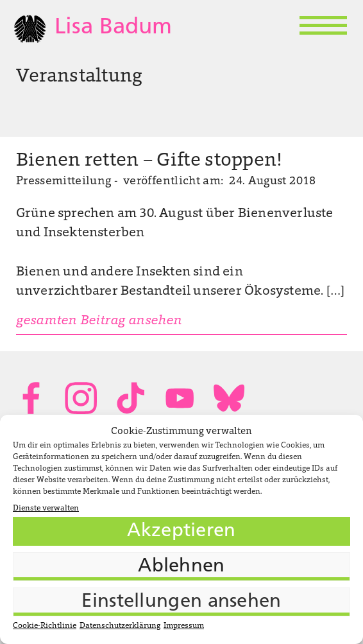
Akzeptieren (181, 531)
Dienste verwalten (46, 509)
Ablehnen (181, 567)
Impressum (184, 626)
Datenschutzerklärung (120, 626)
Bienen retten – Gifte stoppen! (149, 161)
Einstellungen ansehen (181, 602)
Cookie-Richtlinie (45, 626)
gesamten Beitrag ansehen (99, 321)
